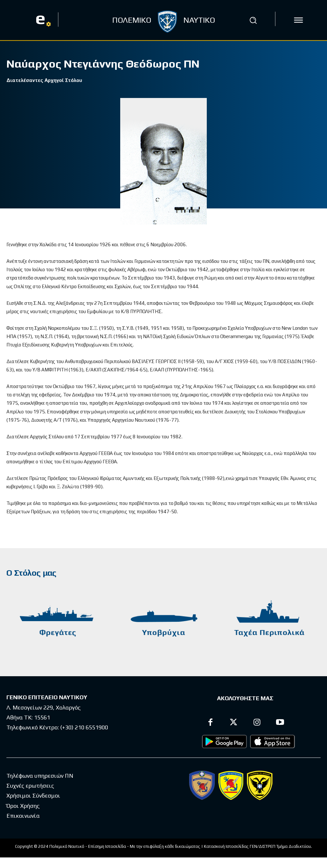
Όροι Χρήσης (23, 805)
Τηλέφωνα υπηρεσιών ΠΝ (40, 775)
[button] (253, 20)
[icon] (298, 20)
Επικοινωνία (23, 815)
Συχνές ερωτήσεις (30, 785)
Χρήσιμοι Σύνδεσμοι (33, 795)
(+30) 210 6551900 (84, 727)
